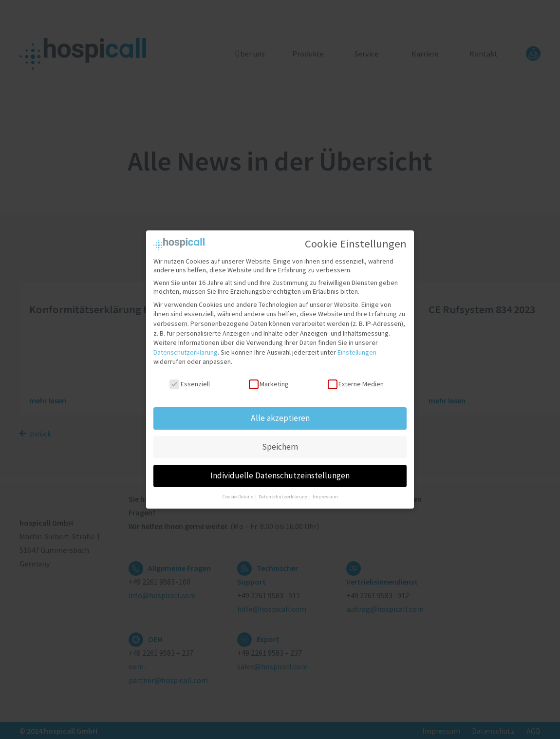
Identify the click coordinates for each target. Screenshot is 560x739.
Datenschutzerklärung (186, 349)
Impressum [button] (325, 494)
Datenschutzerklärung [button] (283, 494)
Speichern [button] (280, 444)
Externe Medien (356, 381)
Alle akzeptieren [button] (280, 415)
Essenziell (189, 381)
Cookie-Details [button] (238, 494)
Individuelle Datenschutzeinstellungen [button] (280, 473)
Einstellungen (357, 349)
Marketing (269, 381)
